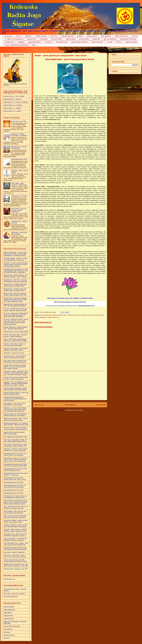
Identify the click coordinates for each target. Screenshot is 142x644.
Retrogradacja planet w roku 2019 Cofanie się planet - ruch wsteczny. (16, 474)
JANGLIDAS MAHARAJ (131, 42)
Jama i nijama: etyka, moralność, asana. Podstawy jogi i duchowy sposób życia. (15, 361)
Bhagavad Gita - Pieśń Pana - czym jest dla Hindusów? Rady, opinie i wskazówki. (15, 281)
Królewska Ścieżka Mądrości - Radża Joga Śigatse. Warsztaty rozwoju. (16, 393)
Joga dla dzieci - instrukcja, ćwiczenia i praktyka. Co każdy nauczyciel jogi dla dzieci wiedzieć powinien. (15, 367)
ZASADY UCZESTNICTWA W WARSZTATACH (17, 45)
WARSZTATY (28, 36)
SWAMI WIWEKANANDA (34, 42)
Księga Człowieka (9, 607)
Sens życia (7, 632)
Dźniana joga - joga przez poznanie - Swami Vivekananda (19, 210)
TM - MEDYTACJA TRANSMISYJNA (14, 39)
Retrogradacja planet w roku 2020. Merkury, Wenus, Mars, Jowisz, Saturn (15, 479)
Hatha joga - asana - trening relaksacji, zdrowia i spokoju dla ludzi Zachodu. (15, 357)
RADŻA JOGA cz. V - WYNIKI (12, 108)
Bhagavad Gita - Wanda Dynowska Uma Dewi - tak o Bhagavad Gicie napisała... (15, 305)
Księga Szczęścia (9, 619)
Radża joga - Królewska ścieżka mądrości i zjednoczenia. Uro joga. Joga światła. (16, 450)
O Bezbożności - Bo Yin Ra (19, 196)
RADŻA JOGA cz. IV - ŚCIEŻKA (13, 105)
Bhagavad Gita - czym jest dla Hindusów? (19, 148)
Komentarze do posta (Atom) (74, 410)
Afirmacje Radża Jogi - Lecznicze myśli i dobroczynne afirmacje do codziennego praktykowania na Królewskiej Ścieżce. (15, 254)
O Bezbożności (8, 629)
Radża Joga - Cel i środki (19, 121)
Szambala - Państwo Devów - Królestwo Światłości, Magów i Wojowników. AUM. (15, 530)
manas (70, 315)
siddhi (36, 317)
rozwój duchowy (99, 315)
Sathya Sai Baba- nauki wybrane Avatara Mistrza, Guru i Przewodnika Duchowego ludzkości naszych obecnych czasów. (15, 502)
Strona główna (9, 36)
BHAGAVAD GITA (32, 39)
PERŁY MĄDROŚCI (106, 36)
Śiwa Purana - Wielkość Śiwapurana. (14, 552)
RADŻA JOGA (54, 36)
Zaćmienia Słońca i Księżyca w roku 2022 (16, 569)
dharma (61, 315)
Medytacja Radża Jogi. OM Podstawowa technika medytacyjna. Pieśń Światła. (15, 415)
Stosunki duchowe (9, 635)
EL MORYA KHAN (9, 42)
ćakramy (55, 315)
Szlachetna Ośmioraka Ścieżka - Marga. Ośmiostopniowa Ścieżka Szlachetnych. (15, 549)
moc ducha (76, 315)
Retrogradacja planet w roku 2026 (13, 493)
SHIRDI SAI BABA (71, 39)
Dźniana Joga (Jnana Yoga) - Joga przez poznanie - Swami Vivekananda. (15, 336)
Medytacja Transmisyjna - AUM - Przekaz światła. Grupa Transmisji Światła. (16, 419)
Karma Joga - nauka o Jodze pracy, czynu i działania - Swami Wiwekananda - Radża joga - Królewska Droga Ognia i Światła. (16, 373)
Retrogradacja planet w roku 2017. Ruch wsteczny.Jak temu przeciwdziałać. (15, 454)
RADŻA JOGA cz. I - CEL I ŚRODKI (14, 96)
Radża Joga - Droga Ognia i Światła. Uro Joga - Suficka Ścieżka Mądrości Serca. (15, 441)
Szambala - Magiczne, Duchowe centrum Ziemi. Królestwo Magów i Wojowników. (15, 526)
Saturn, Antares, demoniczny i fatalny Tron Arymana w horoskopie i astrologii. (16, 507)
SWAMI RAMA (96, 39)
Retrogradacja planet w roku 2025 (13, 490)
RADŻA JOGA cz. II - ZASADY (12, 99)
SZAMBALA (80, 36)
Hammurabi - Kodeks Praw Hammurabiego (19, 233)
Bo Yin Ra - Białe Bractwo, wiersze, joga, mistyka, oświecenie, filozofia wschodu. (15, 310)
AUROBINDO (21, 42)
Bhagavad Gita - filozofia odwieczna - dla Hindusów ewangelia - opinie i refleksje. (15, 276)
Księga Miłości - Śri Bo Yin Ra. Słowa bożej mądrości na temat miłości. (14, 404)
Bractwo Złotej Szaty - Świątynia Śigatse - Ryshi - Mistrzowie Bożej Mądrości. (16, 328)
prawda (90, 315)
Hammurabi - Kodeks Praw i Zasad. (14, 353)
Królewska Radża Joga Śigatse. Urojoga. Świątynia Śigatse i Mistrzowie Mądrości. (15, 389)
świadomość (43, 317)
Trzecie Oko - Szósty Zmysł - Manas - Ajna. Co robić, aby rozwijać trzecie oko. (15, 556)
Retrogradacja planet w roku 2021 (13, 482)
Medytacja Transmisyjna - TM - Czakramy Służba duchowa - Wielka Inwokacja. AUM (16, 424)
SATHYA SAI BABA (84, 39)
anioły (42, 315)
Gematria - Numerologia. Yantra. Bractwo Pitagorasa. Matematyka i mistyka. (15, 349)
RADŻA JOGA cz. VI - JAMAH (12, 111)
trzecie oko (56, 317)
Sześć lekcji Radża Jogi (10, 597)
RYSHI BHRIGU (44, 39)
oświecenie (84, 315)
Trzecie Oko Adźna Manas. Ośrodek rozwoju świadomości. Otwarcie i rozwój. (15, 561)
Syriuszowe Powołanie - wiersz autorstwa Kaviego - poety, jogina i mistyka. (16, 521)
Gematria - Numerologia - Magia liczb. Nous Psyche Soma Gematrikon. (15, 345)
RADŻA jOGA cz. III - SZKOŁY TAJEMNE (16, 102)
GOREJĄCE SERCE (92, 36)
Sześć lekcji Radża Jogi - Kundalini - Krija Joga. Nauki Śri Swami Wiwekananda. (16, 544)
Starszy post (101, 405)
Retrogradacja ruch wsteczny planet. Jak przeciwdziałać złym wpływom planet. (15, 497)
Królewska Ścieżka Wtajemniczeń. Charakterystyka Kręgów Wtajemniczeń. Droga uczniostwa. (15, 399)
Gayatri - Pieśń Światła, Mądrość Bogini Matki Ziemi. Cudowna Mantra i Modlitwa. (16, 340)
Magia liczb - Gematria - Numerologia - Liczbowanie (19, 135)
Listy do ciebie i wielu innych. (12, 626)
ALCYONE (110, 42)
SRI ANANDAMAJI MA (62, 42)
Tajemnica (6, 638)
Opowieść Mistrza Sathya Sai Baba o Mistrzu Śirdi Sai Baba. (14, 433)
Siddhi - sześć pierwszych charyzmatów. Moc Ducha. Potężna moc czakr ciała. (15, 517)
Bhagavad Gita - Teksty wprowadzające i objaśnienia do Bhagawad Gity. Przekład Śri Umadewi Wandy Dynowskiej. (15, 300)
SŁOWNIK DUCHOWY (41, 36)
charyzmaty (48, 315)
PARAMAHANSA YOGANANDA (128, 39)
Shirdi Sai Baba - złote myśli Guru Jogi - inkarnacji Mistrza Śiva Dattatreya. (15, 512)
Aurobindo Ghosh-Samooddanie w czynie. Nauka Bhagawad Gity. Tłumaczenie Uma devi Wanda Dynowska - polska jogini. (16, 271)
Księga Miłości (8, 613)
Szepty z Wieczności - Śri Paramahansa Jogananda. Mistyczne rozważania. (15, 539)
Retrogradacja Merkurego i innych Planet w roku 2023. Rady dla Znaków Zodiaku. (15, 465)
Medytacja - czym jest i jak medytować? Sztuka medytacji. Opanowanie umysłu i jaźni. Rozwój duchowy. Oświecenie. (15, 409)
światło (50, 317)
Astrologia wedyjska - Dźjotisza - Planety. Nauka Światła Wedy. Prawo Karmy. (15, 259)
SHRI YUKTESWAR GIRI (110, 39)
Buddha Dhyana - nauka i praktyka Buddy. (16, 332)
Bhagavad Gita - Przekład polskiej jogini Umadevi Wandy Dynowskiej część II (15, 290)
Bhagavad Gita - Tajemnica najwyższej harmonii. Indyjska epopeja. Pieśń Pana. (15, 294)
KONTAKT (19, 36)
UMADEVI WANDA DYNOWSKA (79, 42)
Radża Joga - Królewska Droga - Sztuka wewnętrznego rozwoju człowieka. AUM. (15, 445)
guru (65, 315)
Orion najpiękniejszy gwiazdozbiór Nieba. (15, 437)
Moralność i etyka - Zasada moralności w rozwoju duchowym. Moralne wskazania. (15, 429)
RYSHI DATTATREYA (57, 39)
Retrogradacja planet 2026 (19, 159)
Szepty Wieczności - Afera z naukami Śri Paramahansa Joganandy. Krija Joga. (15, 535)
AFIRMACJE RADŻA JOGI (121, 36)
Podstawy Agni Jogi (9, 579)
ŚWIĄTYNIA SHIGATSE (67, 36)
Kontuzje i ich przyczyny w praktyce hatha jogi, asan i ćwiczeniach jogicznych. (16, 378)
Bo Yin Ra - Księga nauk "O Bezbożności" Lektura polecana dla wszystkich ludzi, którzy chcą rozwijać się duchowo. (16, 315)
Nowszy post (39, 405)
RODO (34, 45)
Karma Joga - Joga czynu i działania (14, 594)
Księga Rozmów (8, 616)
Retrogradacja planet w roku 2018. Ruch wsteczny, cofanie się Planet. (15, 470)
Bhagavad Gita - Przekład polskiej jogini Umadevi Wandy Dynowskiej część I (15, 285)
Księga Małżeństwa (9, 610)
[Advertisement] (70, 386)
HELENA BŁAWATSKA (97, 42)
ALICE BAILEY (48, 42)
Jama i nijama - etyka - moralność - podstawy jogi (19, 184)
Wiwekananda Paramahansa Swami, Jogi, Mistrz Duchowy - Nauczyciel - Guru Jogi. (16, 565)
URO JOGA (135, 36)
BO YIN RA (119, 42)
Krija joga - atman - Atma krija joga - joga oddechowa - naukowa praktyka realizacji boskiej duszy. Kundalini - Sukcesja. (15, 384)
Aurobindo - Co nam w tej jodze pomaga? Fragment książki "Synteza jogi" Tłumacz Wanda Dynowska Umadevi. (16, 265)
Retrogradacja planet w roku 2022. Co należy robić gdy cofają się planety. (15, 486)
